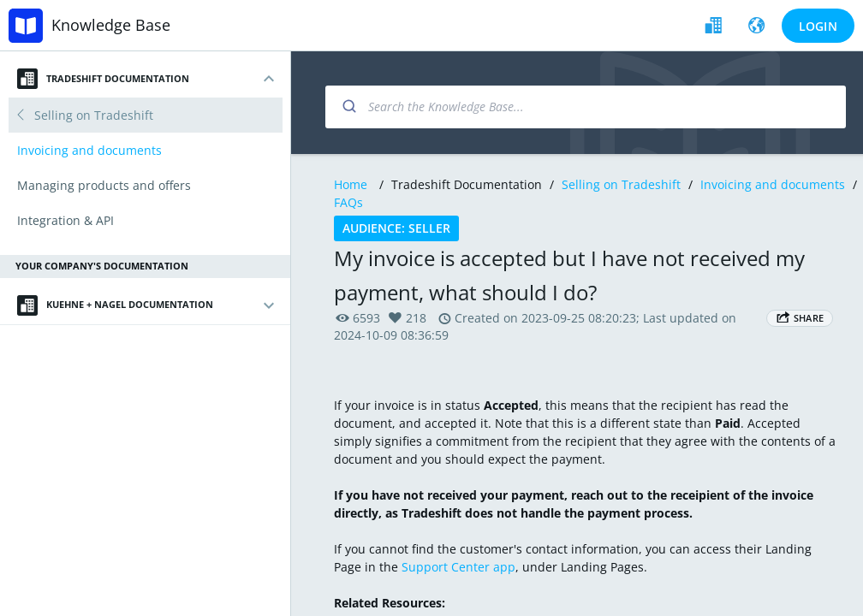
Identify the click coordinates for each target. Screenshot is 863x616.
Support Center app (458, 567)
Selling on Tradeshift (621, 184)
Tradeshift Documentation (103, 79)
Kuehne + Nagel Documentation (115, 305)
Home (351, 184)
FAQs (348, 202)
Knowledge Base (111, 25)
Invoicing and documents (773, 184)
